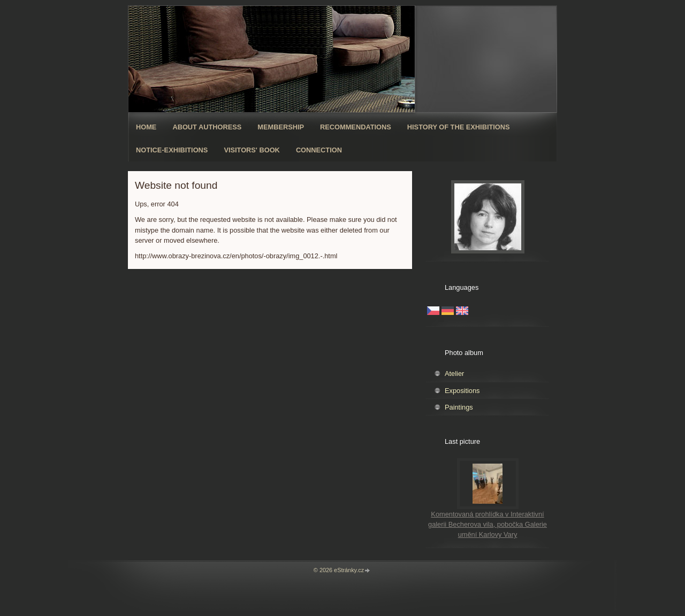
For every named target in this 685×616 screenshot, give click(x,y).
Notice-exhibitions (172, 150)
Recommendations (356, 127)
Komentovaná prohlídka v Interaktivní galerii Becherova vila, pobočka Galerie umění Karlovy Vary (488, 524)
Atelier (454, 374)
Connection (319, 150)
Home (146, 127)
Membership (281, 127)
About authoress (207, 127)
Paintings (459, 407)
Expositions (462, 391)
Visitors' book (252, 150)
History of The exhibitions (459, 127)
